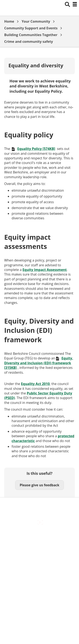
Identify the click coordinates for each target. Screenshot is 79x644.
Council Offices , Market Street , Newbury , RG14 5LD (39, 582)
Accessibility (39, 536)
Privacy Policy (40, 571)
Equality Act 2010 (35, 384)
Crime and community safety (29, 42)
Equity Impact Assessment (45, 270)
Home (9, 21)
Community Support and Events (31, 28)
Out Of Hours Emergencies (39, 562)
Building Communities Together (31, 35)
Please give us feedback (39, 485)
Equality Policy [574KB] (36, 149)
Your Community (36, 21)
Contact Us (39, 544)
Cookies (39, 553)
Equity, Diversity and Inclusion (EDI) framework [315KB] (39, 363)
